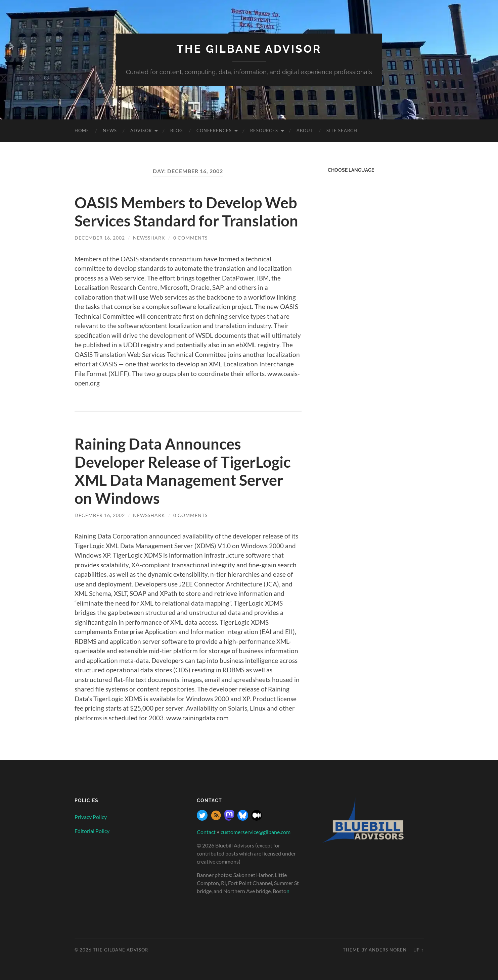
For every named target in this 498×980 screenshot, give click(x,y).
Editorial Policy (92, 831)
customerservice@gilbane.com (256, 832)
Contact (206, 832)
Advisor (141, 131)
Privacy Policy (91, 817)
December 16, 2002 (100, 238)
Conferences (214, 131)
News (110, 131)
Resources (264, 131)
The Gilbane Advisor (249, 49)
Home (82, 131)
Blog (177, 131)
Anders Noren (388, 950)
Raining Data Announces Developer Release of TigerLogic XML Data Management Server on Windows (183, 471)
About (305, 131)
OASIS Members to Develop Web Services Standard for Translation (186, 212)
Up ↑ (418, 950)
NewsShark (149, 238)
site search (342, 131)
